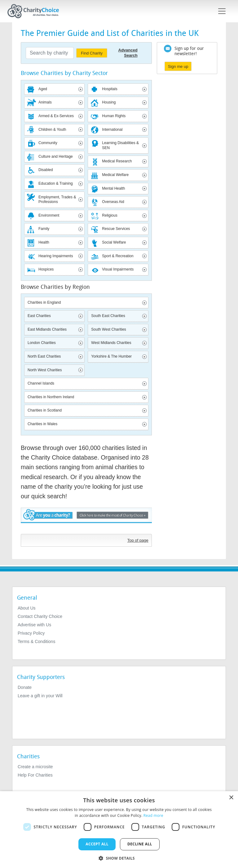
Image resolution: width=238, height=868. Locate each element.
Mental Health (113, 188)
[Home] (36, 11)
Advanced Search (128, 53)
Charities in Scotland (45, 410)
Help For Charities (35, 775)
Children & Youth (52, 130)
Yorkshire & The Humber (111, 356)
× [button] (231, 798)
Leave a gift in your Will (40, 696)
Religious (110, 215)
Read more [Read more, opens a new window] (153, 815)
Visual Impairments (118, 269)
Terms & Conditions (36, 641)
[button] (119, 858)
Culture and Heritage (56, 156)
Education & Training (56, 183)
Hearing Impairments (56, 256)
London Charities (42, 343)
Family (44, 229)
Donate (25, 687)
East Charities (39, 316)
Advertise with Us (34, 625)
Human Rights (114, 116)
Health (44, 242)
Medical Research (117, 161)
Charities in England (44, 302)
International (112, 130)
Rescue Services (116, 229)
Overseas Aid (113, 202)
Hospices (46, 269)
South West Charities (109, 329)
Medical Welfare (115, 175)
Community (48, 143)
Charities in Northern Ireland (51, 397)
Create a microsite (35, 767)
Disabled (46, 170)
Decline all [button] (140, 844)
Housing (109, 102)
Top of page (138, 540)
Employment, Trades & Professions (57, 200)
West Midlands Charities (111, 343)
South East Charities (108, 316)
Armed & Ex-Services (56, 116)
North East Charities (44, 356)
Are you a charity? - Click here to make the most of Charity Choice (86, 519)
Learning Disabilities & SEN (120, 145)
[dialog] (119, 830)
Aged (43, 89)
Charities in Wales (42, 424)
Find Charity (92, 53)
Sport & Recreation (118, 256)
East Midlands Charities (47, 329)
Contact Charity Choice (40, 616)
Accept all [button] (97, 844)
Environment (49, 215)
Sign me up (178, 66)
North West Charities (45, 370)
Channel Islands (41, 383)
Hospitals (110, 89)
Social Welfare (114, 242)
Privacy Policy (31, 633)
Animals (45, 102)
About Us (27, 608)
